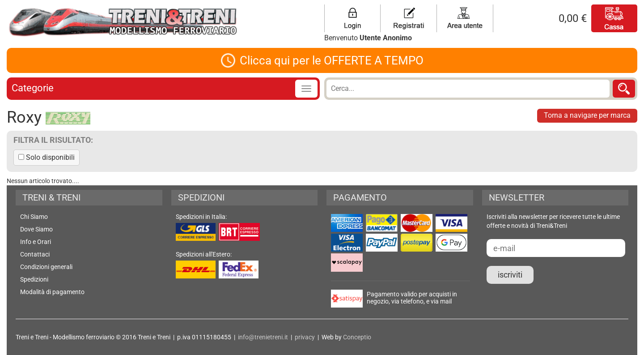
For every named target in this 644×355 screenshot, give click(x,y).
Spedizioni (34, 279)
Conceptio (357, 337)
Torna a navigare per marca (587, 115)
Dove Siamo (36, 229)
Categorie (33, 88)
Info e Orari (36, 242)
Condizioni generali (46, 267)
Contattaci (35, 254)
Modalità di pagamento (52, 292)
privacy (305, 337)
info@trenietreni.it (263, 337)
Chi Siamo (34, 217)
